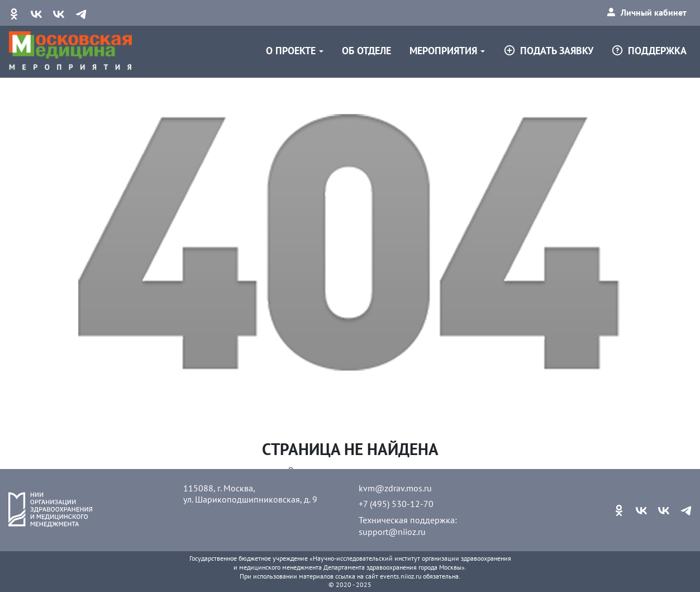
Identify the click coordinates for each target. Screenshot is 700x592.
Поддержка (649, 51)
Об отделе (366, 51)
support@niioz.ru (392, 532)
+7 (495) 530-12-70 (396, 504)
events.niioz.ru (401, 576)
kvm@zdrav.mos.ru (395, 488)
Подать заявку (548, 51)
